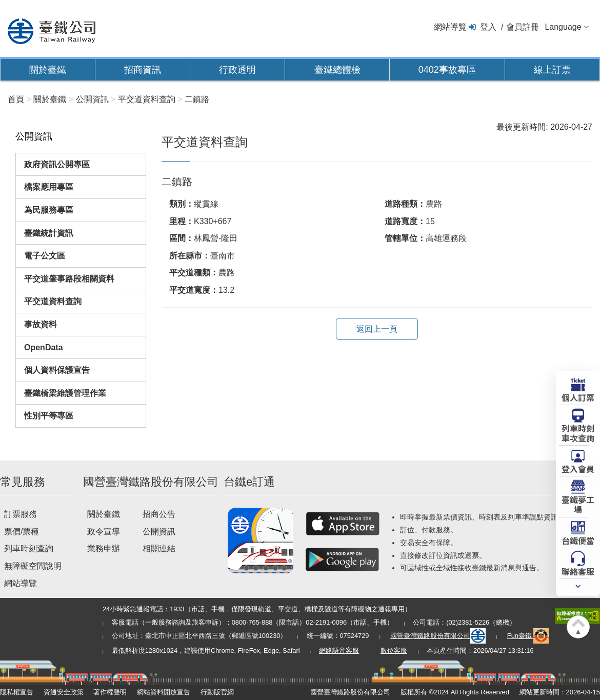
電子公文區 (45, 256)
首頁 (16, 99)
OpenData (44, 347)
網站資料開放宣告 (164, 692)
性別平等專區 (49, 416)
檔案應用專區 (49, 187)
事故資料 (41, 324)
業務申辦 (104, 548)
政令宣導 (104, 532)
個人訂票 (578, 397)
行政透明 (237, 70)
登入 (488, 27)
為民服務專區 (49, 210)
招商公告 (159, 514)
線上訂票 (552, 70)
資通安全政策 (64, 692)
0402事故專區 (447, 70)
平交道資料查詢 (53, 301)
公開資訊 (159, 532)
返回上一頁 (377, 329)
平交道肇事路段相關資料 (69, 279)
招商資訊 (143, 70)
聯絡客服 (578, 571)
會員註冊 (523, 27)
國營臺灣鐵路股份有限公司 (438, 636)
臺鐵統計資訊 (49, 233)
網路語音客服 (339, 651)
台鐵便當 (578, 540)
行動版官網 (217, 692)
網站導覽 (450, 27)
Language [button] (563, 27)
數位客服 (394, 651)
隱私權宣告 (17, 692)
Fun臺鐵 (528, 636)
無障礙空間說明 (33, 566)
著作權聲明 (110, 692)
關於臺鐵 (48, 70)
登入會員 (578, 468)
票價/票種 (22, 532)
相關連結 (159, 548)
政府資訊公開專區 (57, 164)
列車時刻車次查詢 (578, 433)
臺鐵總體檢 (337, 70)
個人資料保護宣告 (57, 370)
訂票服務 (21, 514)
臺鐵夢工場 (578, 504)
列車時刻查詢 (29, 548)
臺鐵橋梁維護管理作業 (65, 393)
